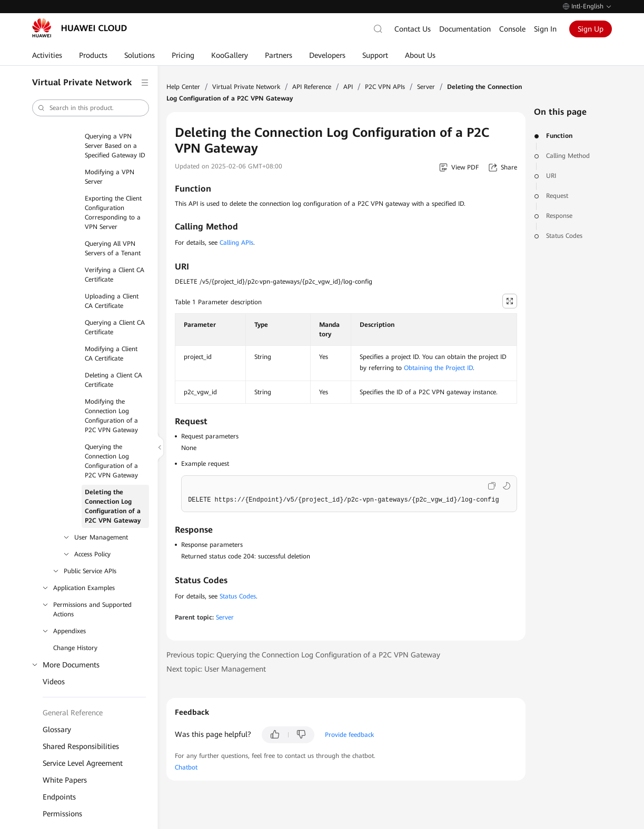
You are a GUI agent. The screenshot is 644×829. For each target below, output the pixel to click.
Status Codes (564, 236)
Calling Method (568, 156)
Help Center (183, 87)
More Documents (71, 665)
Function (559, 136)
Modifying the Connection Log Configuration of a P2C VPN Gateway (111, 416)
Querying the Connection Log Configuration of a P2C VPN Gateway (111, 461)
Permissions (62, 814)
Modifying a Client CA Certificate (111, 354)
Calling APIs (236, 243)
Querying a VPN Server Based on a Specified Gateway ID (115, 146)
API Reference (312, 87)
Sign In (545, 29)
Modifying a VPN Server (110, 177)
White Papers (65, 780)
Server (426, 87)
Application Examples (84, 588)
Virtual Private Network (246, 87)
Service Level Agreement (83, 763)
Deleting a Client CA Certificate (113, 380)
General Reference (73, 713)
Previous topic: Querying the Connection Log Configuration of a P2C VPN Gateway (303, 655)
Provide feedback (349, 735)
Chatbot (186, 767)
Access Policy (92, 554)
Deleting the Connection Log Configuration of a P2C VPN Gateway (113, 506)
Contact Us (413, 29)
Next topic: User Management (216, 669)
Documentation (465, 29)
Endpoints (59, 797)
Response (559, 216)
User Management (101, 537)
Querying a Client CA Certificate (115, 327)
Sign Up (591, 29)
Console (512, 29)
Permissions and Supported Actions (92, 610)
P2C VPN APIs (385, 87)
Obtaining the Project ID (438, 368)
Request (557, 196)
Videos (54, 682)
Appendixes (70, 631)
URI (551, 176)
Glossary (57, 730)
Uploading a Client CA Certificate (112, 301)
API (348, 87)
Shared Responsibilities (81, 746)
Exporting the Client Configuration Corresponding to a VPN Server (113, 213)
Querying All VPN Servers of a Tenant (113, 248)
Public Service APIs (90, 571)
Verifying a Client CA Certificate (115, 275)
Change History (75, 648)
